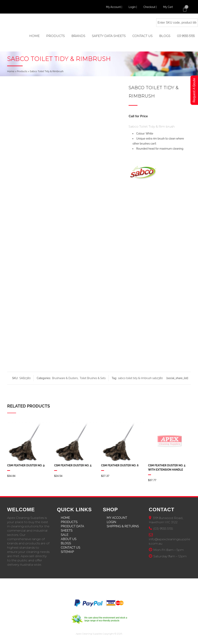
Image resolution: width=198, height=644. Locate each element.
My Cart (168, 7)
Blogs (66, 543)
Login (111, 522)
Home (11, 71)
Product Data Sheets (73, 528)
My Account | (114, 7)
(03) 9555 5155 (163, 529)
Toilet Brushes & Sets (93, 378)
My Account (117, 518)
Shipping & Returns (123, 526)
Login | (133, 7)
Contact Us (71, 548)
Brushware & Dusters (65, 378)
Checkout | (150, 7)
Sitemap (67, 552)
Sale (65, 535)
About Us (69, 539)
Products (22, 71)
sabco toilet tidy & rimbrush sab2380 (140, 378)
